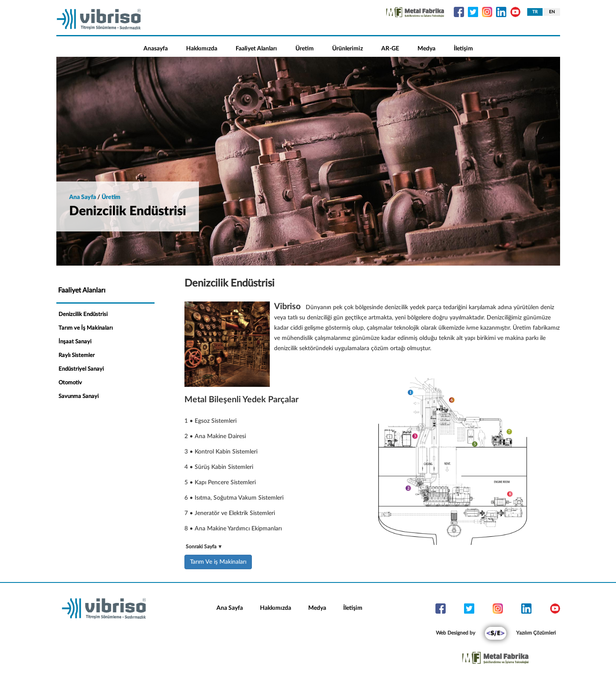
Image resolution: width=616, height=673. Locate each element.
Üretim (305, 49)
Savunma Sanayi (79, 396)
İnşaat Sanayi (75, 342)
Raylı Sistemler (77, 356)
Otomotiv (70, 383)
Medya (426, 49)
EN (552, 12)
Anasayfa (156, 49)
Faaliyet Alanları (256, 49)
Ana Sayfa (230, 608)
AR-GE (390, 49)
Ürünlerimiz (347, 49)
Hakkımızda (202, 49)
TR (535, 12)
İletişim (463, 49)
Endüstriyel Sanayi (81, 369)
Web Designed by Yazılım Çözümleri (496, 633)
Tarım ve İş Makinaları (86, 328)
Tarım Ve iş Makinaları (218, 562)
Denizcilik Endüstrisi (83, 315)
